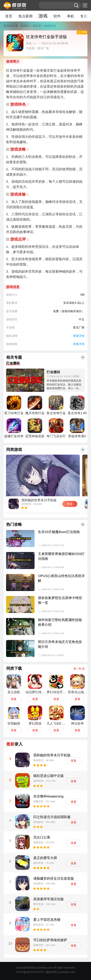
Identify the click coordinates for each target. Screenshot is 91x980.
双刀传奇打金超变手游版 (14, 406)
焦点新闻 (25, 16)
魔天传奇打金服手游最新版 (35, 406)
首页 (9, 16)
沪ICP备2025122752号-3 (31, 972)
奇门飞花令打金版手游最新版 (56, 429)
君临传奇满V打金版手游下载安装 (77, 429)
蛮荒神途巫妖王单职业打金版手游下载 (35, 429)
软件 (57, 16)
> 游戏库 (36, 26)
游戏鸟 (25, 26)
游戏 (43, 16)
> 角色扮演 (49, 26)
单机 (71, 16)
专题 (84, 16)
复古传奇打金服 (56, 406)
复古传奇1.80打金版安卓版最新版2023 (77, 406)
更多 (83, 357)
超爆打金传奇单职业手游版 (14, 429)
